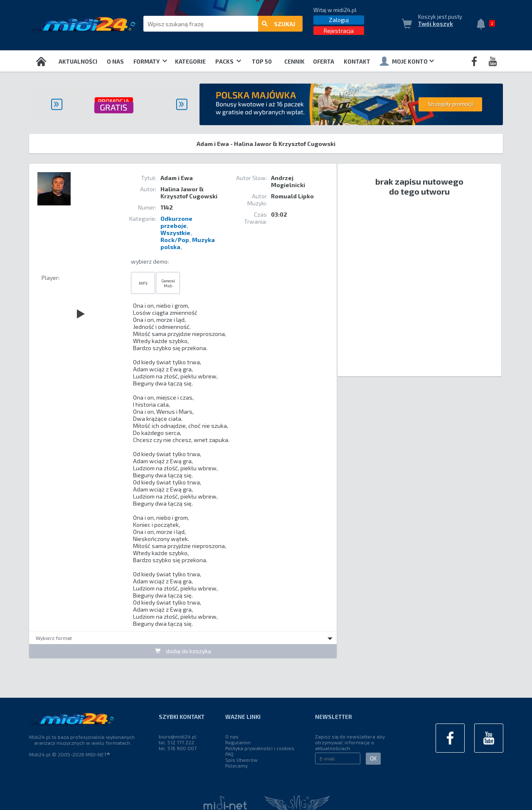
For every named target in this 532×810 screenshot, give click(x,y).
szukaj (278, 24)
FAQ (229, 754)
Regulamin (238, 742)
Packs (228, 62)
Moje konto (407, 61)
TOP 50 (262, 62)
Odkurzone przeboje (176, 222)
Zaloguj (339, 20)
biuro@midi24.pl (178, 736)
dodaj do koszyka (183, 651)
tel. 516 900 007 (178, 748)
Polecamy (236, 766)
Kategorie (190, 62)
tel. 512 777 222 (176, 742)
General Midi (168, 283)
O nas (115, 62)
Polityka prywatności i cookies (260, 748)
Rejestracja (339, 31)
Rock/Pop (175, 240)
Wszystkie (175, 233)
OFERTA (324, 62)
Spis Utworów (241, 760)
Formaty (150, 62)
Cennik (294, 62)
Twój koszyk (436, 24)
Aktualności (78, 62)
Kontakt (357, 62)
